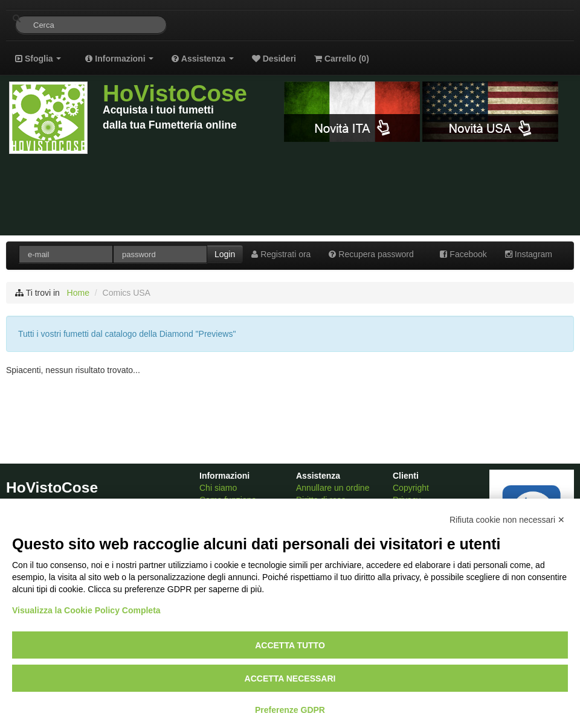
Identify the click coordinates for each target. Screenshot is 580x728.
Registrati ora (281, 254)
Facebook (463, 254)
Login (225, 254)
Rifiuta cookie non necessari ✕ (507, 520)
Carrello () (342, 59)
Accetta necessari (290, 679)
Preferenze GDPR (290, 710)
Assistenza (202, 59)
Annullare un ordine (333, 488)
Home (78, 293)
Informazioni (119, 59)
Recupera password (371, 254)
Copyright (411, 488)
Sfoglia (38, 59)
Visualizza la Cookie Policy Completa (86, 610)
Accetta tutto (290, 645)
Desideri (274, 59)
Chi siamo (218, 488)
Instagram (529, 254)
